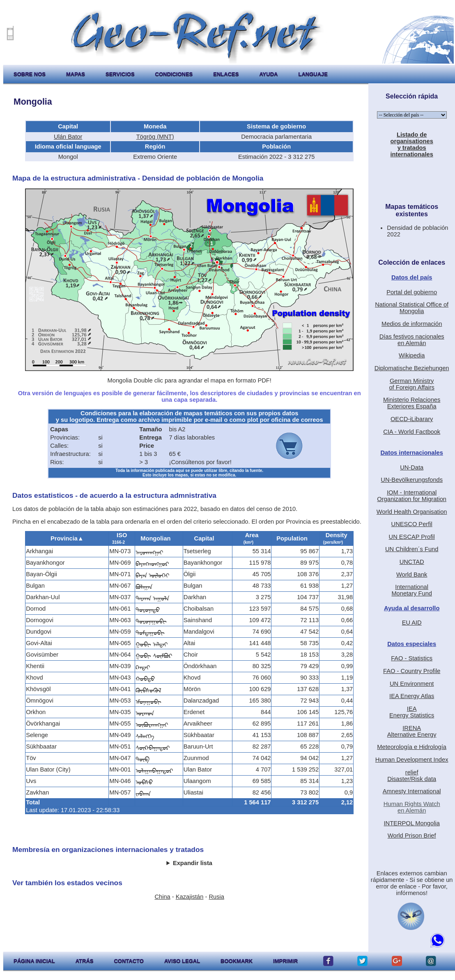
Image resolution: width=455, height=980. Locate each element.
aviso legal (182, 961)
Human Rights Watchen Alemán (412, 807)
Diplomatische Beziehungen (412, 368)
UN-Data (412, 467)
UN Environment (412, 684)
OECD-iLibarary (412, 419)
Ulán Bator (68, 137)
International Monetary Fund (412, 590)
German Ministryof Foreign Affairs (412, 384)
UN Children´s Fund (412, 549)
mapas (76, 74)
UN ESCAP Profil (412, 537)
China (162, 897)
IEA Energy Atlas (412, 696)
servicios (120, 74)
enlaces (226, 74)
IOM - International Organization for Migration (412, 496)
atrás (85, 961)
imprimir (285, 961)
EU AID (412, 623)
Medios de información (412, 324)
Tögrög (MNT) (155, 137)
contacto (129, 961)
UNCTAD (412, 562)
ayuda (268, 74)
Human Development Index (412, 760)
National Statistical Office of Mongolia (412, 308)
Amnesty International (412, 791)
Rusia (216, 897)
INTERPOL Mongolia (412, 823)
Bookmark (237, 961)
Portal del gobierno (412, 292)
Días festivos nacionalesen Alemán (412, 340)
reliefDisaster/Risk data (412, 776)
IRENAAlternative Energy (412, 731)
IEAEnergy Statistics (412, 712)
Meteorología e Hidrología (412, 747)
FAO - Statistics (412, 658)
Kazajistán (190, 897)
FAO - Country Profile (412, 671)
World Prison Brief (412, 836)
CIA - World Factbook (412, 432)
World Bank (412, 575)
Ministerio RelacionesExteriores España (412, 403)
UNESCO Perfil (412, 524)
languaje (313, 74)
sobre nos (30, 74)
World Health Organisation (412, 512)
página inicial (34, 961)
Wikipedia (412, 355)
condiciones (174, 74)
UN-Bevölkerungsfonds (412, 480)
